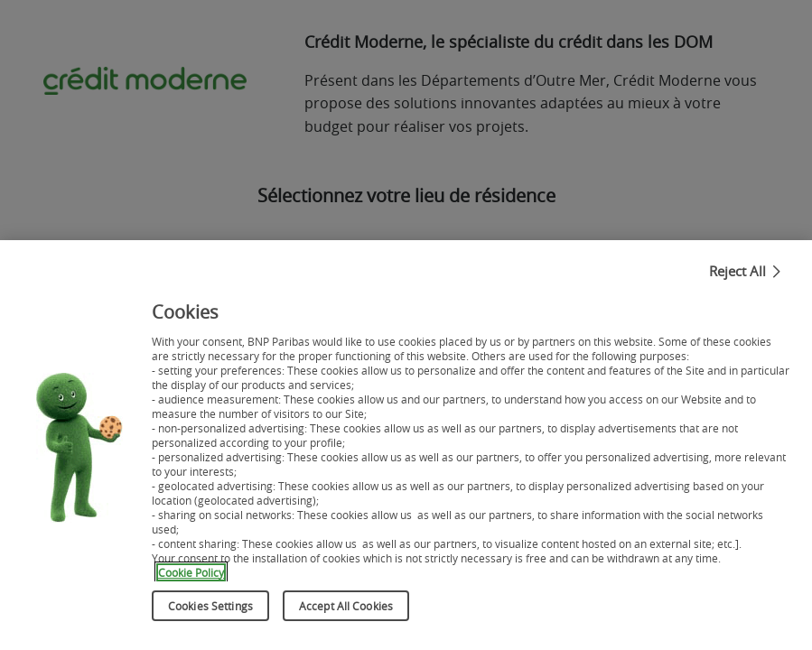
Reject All (737, 283)
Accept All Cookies (346, 618)
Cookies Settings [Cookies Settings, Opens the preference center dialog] (210, 618)
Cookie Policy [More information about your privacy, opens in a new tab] (189, 587)
